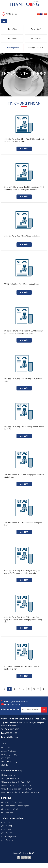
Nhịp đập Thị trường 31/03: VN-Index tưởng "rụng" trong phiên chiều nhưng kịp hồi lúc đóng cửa (23, 620)
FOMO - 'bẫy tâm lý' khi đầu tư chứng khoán (22, 284)
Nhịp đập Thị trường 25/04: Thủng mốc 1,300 (22, 236)
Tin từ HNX (12, 39)
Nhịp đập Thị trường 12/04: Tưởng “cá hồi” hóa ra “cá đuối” (24, 428)
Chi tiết (24, 149)
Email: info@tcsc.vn (12, 704)
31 (29, 689)
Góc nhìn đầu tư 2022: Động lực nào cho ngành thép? (23, 524)
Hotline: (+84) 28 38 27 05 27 (16, 702)
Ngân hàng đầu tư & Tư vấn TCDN (16, 782)
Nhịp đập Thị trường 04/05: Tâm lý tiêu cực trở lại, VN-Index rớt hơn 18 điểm (24, 140)
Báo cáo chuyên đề (10, 809)
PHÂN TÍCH (6, 798)
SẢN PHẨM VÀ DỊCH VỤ (12, 771)
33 (38, 689)
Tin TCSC (6, 758)
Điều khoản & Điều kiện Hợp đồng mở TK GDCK (21, 792)
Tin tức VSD (36, 39)
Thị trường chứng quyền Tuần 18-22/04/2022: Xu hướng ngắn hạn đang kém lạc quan (24, 332)
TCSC (4, 743)
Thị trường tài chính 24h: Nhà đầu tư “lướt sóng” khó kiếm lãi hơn (23, 668)
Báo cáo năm (7, 813)
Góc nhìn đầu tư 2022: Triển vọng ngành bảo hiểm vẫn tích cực (24, 476)
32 (34, 689)
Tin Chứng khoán (12, 48)
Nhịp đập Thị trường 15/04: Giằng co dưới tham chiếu (23, 380)
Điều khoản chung (9, 762)
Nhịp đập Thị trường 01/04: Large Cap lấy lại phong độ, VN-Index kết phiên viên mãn (22, 572)
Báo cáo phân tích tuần (11, 802)
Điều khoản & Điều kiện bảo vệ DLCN (17, 789)
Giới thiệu (6, 748)
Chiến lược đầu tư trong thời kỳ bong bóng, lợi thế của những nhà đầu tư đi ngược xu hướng (24, 188)
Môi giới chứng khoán (11, 778)
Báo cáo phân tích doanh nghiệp (15, 806)
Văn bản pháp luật (36, 48)
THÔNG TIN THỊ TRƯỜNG (12, 818)
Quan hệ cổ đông (9, 751)
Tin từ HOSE (36, 29)
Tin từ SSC (12, 29)
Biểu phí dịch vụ (8, 775)
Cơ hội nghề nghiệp (10, 755)
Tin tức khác (7, 840)
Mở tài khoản (9, 14)
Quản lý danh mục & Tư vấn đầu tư (16, 785)
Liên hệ (5, 765)
